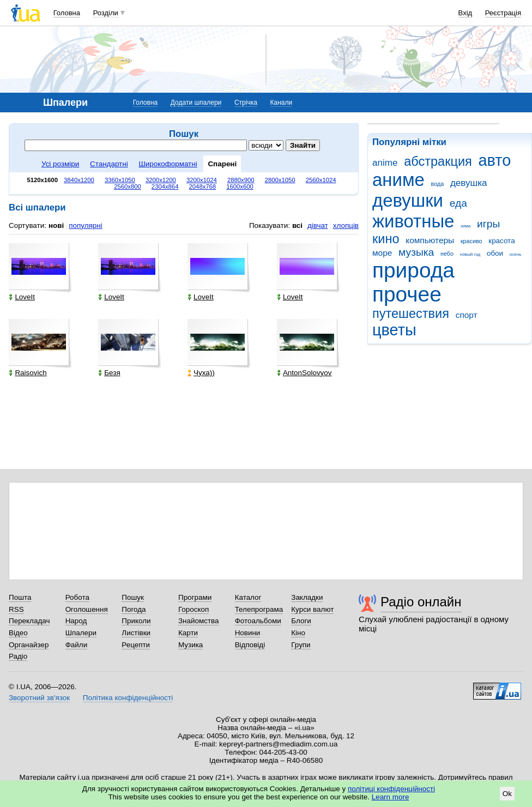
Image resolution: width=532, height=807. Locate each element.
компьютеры (430, 240)
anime (385, 163)
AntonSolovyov (304, 373)
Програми (195, 597)
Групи (301, 645)
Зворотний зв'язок (39, 698)
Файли (77, 645)
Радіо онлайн (421, 602)
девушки (408, 200)
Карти (188, 633)
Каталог (248, 597)
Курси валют (312, 609)
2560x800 (128, 186)
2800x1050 (280, 180)
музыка (416, 252)
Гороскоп (194, 609)
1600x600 (240, 186)
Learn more (391, 797)
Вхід (465, 13)
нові (56, 225)
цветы (394, 330)
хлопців (346, 225)
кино (386, 239)
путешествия (411, 314)
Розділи (106, 13)
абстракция (438, 161)
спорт (467, 315)
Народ (76, 621)
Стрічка (246, 103)
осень (516, 254)
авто (495, 160)
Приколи (136, 621)
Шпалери (81, 633)
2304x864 (165, 186)
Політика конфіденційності (128, 698)
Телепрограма (259, 609)
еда (458, 203)
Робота (77, 597)
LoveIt (22, 297)
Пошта (20, 597)
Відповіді (250, 645)
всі (297, 225)
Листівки (136, 633)
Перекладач (29, 621)
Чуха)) (201, 373)
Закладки (307, 597)
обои (495, 253)
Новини (248, 633)
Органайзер (29, 645)
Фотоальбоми (258, 621)
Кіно (298, 633)
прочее (407, 294)
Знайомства (199, 621)
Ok (507, 794)
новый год (470, 254)
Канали (282, 103)
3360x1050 (120, 180)
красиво (471, 241)
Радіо (18, 656)
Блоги (301, 621)
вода (438, 184)
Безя (109, 373)
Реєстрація (503, 13)
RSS (16, 609)
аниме (398, 180)
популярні (85, 225)
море (382, 253)
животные (413, 221)
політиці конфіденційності (391, 789)
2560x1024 (321, 180)
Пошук (133, 597)
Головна (67, 13)
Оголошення (87, 609)
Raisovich (28, 373)
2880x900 (241, 180)
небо (447, 254)
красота (501, 241)
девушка (469, 183)
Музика (191, 645)
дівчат (318, 225)
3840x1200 (79, 180)
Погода (134, 609)
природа (413, 270)
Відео (18, 633)
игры (488, 224)
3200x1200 (161, 180)
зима (465, 226)
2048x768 (203, 186)
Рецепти (136, 645)
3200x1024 (202, 180)
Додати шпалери (196, 103)
